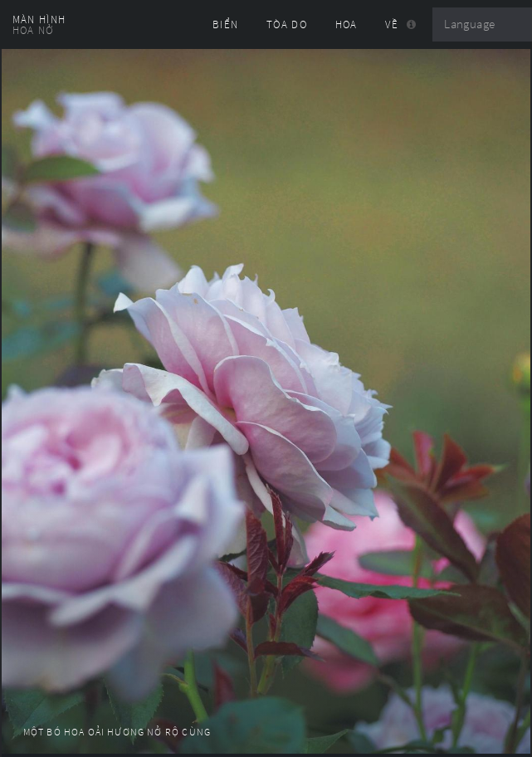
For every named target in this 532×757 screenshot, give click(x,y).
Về (392, 24)
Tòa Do (287, 24)
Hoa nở (33, 30)
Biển (225, 24)
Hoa (347, 24)
